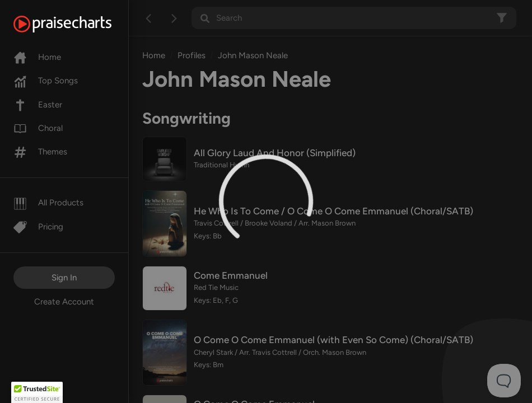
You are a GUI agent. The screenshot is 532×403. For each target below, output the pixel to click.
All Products (48, 203)
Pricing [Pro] (38, 227)
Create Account (64, 302)
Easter (38, 105)
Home (37, 57)
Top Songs (46, 81)
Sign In (64, 278)
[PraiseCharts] (76, 24)
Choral (38, 128)
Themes (40, 152)
